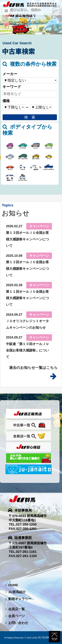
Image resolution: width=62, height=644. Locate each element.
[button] (5, 19)
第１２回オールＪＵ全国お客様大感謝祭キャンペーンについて (27, 269)
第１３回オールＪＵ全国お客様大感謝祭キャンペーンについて (27, 239)
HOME (12, 585)
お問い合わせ (17, 623)
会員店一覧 (15, 609)
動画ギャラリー (18, 599)
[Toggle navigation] (6, 11)
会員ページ (15, 616)
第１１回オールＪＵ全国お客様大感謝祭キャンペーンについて (27, 298)
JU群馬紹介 (16, 592)
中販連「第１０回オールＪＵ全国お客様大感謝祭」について (27, 350)
